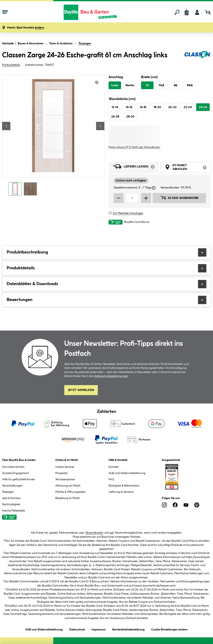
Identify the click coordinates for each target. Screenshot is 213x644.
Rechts (130, 85)
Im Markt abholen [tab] (188, 168)
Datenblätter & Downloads (106, 284)
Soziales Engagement (15, 473)
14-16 (129, 107)
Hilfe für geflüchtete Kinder (19, 479)
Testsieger (8, 492)
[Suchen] (177, 12)
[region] (53, 136)
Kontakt (114, 467)
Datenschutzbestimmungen (111, 376)
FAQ (111, 479)
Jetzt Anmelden (81, 390)
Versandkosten (94, 533)
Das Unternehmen (13, 467)
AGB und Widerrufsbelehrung (127, 473)
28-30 (130, 117)
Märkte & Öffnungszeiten (71, 492)
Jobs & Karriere (11, 498)
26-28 (115, 117)
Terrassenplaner (65, 479)
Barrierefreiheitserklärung (128, 629)
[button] (26, 28)
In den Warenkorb (179, 198)
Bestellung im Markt (67, 498)
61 (147, 85)
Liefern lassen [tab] (136, 168)
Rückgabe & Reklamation (124, 486)
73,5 (161, 85)
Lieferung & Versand (121, 492)
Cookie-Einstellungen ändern (169, 629)
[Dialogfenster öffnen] (154, 188)
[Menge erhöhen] (146, 198)
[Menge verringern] (119, 198)
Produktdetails (11, 65)
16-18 (143, 107)
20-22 (172, 107)
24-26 (203, 107)
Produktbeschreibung (106, 252)
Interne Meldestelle (14, 511)
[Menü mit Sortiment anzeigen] (5, 12)
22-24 (188, 107)
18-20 (157, 107)
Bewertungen (106, 300)
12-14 (115, 107)
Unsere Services (65, 467)
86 (176, 85)
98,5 (190, 85)
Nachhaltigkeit (11, 504)
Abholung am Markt (68, 486)
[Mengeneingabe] (132, 198)
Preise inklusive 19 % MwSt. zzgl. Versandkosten (134, 147)
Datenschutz (77, 629)
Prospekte (61, 473)
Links (115, 85)
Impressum (99, 629)
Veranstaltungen (12, 486)
